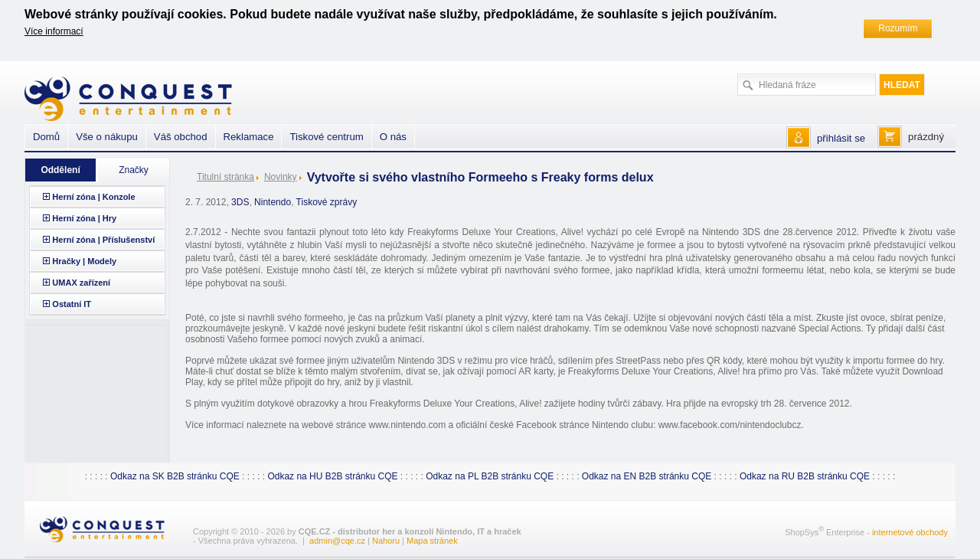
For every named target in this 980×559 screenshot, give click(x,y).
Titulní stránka (225, 177)
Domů (46, 137)
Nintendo (273, 202)
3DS (240, 202)
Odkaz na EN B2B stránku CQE (647, 476)
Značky (134, 170)
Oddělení (60, 170)
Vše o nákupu (107, 137)
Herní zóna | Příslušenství (103, 240)
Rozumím (898, 28)
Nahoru (386, 541)
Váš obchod (181, 137)
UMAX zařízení (81, 283)
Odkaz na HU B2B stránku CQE (332, 476)
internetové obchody (910, 532)
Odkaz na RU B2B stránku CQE (805, 476)
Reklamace (249, 137)
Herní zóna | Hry (84, 218)
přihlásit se (841, 138)
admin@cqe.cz (337, 541)
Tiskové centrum (326, 137)
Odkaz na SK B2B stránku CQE (175, 476)
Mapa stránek (432, 541)
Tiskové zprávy (327, 202)
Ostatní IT (72, 304)
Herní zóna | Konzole (93, 197)
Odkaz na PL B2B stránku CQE (490, 476)
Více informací (54, 31)
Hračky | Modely (84, 261)
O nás (393, 137)
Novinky (281, 177)
